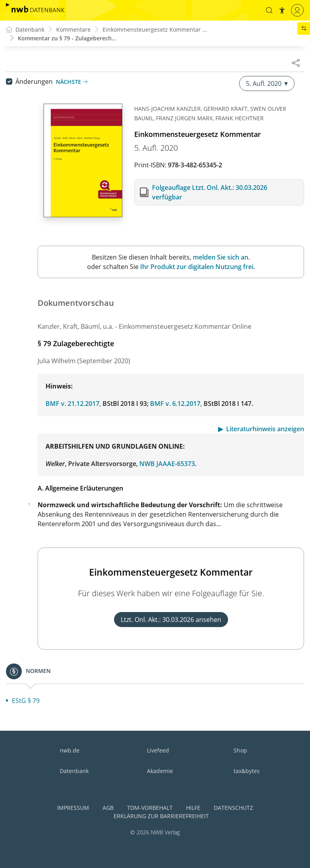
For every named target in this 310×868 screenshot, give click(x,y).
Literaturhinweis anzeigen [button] (265, 429)
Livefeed (158, 750)
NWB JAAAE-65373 (167, 464)
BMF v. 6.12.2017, (176, 404)
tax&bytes (247, 771)
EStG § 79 (26, 701)
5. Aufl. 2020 (267, 83)
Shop (240, 750)
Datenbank (74, 771)
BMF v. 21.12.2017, (73, 404)
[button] (269, 10)
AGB (108, 808)
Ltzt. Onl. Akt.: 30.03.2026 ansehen (171, 620)
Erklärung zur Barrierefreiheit (161, 816)
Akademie (160, 771)
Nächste (72, 82)
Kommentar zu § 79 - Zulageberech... (67, 38)
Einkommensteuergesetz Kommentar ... (155, 29)
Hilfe (193, 808)
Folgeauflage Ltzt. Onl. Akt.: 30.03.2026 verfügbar (210, 192)
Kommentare (73, 29)
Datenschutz (233, 808)
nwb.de (70, 750)
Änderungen (34, 81)
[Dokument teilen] (296, 63)
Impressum (73, 808)
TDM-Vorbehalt (150, 808)
